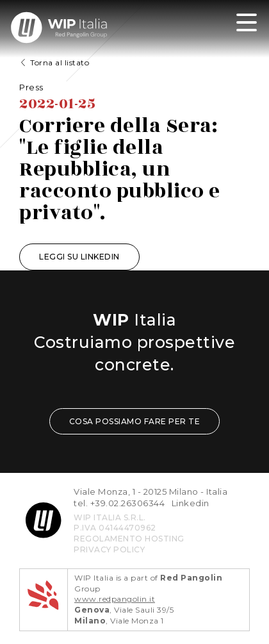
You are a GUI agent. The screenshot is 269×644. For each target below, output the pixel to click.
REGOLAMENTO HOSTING (129, 539)
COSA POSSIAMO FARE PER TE (135, 421)
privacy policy (109, 549)
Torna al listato (60, 62)
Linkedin (191, 503)
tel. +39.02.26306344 (119, 503)
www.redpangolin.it (115, 599)
